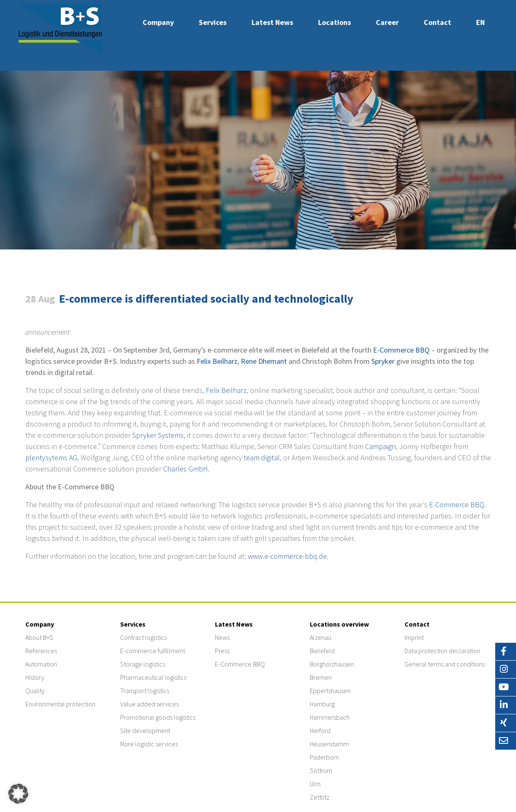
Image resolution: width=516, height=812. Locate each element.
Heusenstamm (329, 744)
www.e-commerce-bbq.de (287, 556)
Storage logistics (143, 664)
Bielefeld (322, 651)
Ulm (315, 784)
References (41, 651)
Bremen (321, 677)
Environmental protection (60, 704)
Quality (35, 691)
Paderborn (324, 757)
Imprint (414, 637)
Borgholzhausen (332, 664)
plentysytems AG (51, 458)
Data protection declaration (442, 651)
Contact (437, 22)
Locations (335, 22)
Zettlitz (320, 797)
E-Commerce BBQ (401, 350)
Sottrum (321, 770)
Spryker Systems (158, 435)
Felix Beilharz (217, 361)
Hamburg (322, 704)
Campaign (380, 446)
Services (213, 22)
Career (387, 22)
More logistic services (149, 744)
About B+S (39, 637)
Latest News (272, 22)
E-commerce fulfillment (153, 651)
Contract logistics (143, 637)
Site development (145, 731)
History (35, 677)
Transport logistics (145, 691)
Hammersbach (330, 717)
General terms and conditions (445, 664)
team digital (262, 458)
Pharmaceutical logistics (153, 677)
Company (158, 22)
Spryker (383, 361)
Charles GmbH (185, 469)
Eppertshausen (330, 691)
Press (222, 651)
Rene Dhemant (264, 361)
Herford (320, 731)
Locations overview (339, 624)
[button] (18, 794)
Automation (41, 664)
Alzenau (321, 637)
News (222, 637)
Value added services (149, 704)
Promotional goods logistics (158, 717)
